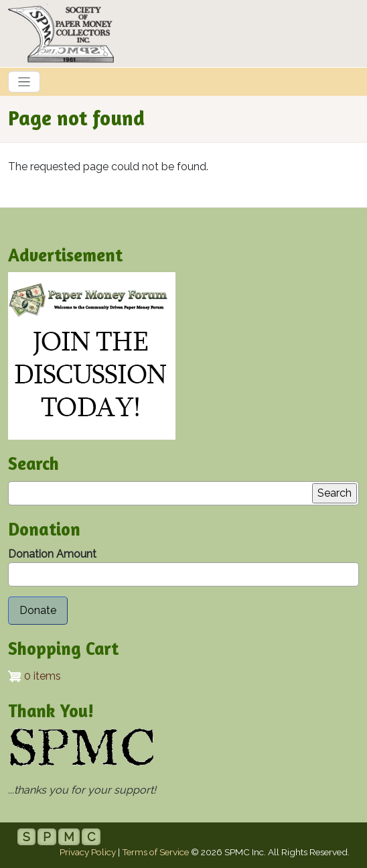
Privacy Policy (88, 852)
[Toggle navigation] (24, 82)
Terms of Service (155, 852)
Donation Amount (52, 554)
